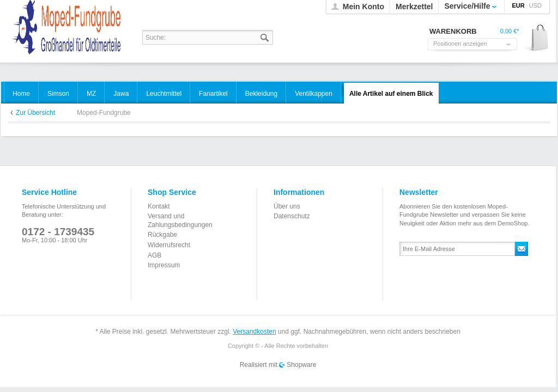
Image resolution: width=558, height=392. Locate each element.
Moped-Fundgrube (104, 113)
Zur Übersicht (35, 113)
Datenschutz (292, 216)
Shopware (301, 365)
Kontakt (159, 206)
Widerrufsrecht (169, 245)
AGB (154, 255)
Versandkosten (254, 332)
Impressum (164, 265)
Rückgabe (162, 235)
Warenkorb (536, 38)
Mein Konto (363, 7)
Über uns (287, 206)
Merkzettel (414, 7)
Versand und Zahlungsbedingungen (180, 220)
